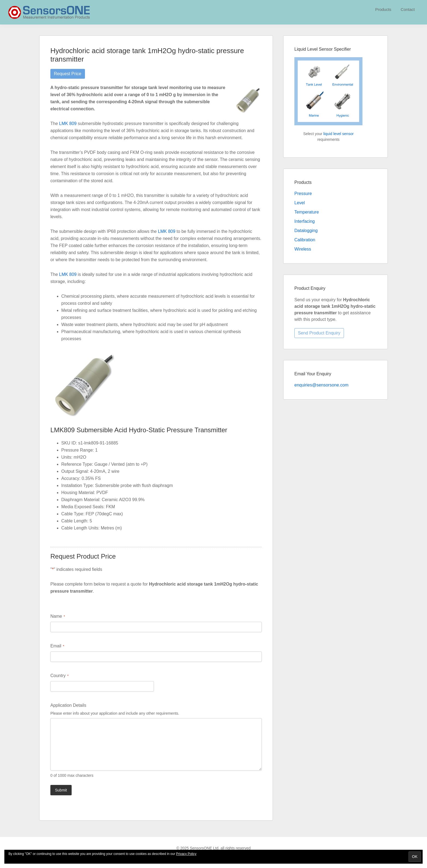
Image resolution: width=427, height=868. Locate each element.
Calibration (305, 240)
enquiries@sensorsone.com (321, 385)
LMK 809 (68, 124)
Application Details (68, 705)
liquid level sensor (338, 134)
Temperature (307, 212)
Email (57, 646)
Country (60, 676)
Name (58, 616)
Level (300, 203)
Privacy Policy (186, 854)
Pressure (303, 194)
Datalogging (306, 231)
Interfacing (305, 221)
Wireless (303, 249)
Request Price (68, 74)
